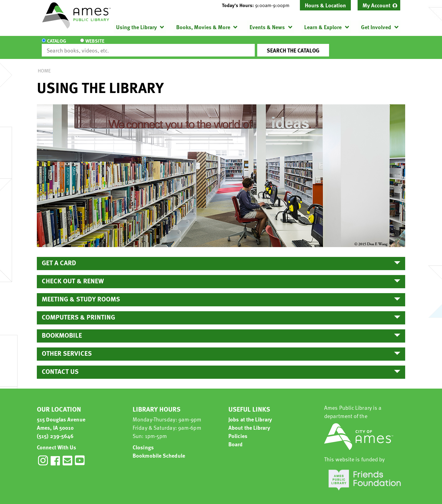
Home (44, 65)
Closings (143, 442)
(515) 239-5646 (55, 430)
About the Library (249, 422)
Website (94, 45)
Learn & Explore (323, 27)
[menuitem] (379, 5)
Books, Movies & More (203, 27)
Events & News (267, 27)
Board (236, 438)
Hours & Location (325, 5)
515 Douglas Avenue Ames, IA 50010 (61, 418)
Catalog (56, 45)
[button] (258, 5)
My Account (376, 5)
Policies (238, 430)
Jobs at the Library (250, 414)
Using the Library (136, 27)
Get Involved (376, 27)
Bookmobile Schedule (159, 450)
